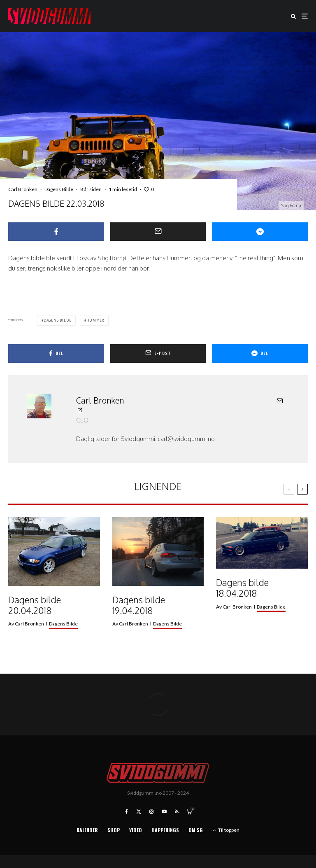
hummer (95, 320)
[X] (139, 812)
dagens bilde (58, 320)
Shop (114, 830)
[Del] (56, 232)
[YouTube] (164, 812)
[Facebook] (127, 812)
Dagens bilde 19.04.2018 (139, 605)
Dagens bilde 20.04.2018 (35, 605)
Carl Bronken (23, 189)
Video (136, 830)
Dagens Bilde (59, 189)
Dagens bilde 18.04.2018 (242, 588)
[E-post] (158, 232)
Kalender (87, 830)
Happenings (165, 830)
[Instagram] (151, 812)
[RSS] (177, 812)
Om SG (196, 830)
